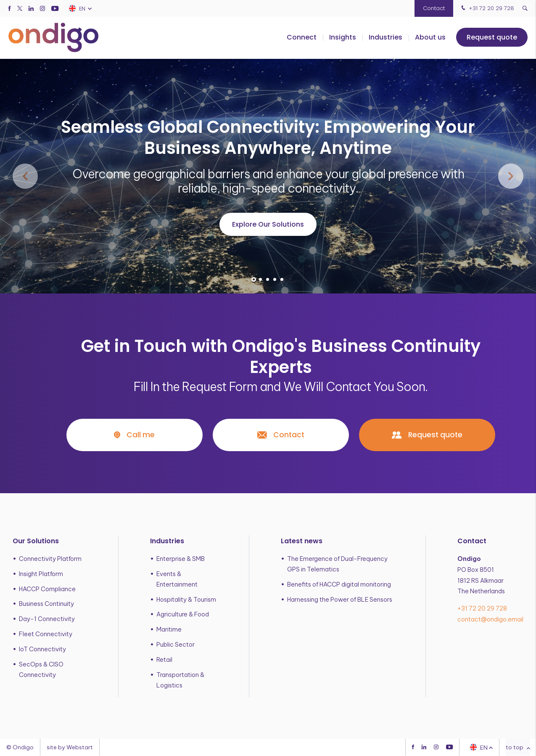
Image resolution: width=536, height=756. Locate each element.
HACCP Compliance (47, 589)
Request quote (492, 38)
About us (430, 38)
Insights (343, 38)
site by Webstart (70, 748)
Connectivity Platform (50, 559)
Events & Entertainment (177, 579)
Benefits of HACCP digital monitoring (339, 584)
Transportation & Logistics (180, 680)
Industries (385, 38)
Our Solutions (36, 541)
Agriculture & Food (183, 615)
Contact (434, 8)
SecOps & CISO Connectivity (41, 670)
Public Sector (176, 645)
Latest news (302, 541)
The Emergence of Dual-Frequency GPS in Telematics (337, 564)
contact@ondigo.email (490, 620)
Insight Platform (41, 574)
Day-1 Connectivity (47, 619)
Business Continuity (46, 604)
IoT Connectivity (42, 649)
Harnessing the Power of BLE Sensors (340, 600)
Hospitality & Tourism (186, 600)
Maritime (169, 630)
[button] (254, 279)
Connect (302, 38)
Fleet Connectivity (46, 634)
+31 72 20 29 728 (487, 8)
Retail (164, 660)
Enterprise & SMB (181, 559)
